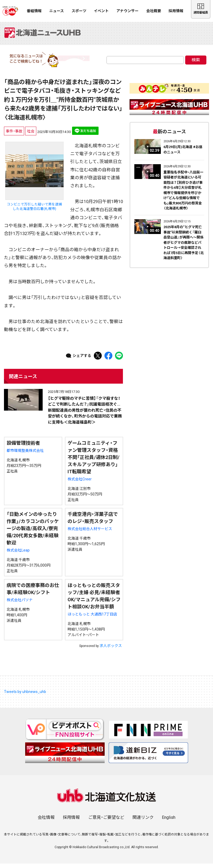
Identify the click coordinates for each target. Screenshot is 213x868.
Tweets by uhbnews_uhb (25, 696)
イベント (101, 11)
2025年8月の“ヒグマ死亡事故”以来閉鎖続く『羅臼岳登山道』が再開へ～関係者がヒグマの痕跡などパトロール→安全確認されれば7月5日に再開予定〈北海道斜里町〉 (184, 247)
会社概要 (154, 11)
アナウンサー (127, 11)
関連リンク (143, 822)
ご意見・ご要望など (106, 822)
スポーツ (79, 11)
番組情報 (34, 11)
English (169, 822)
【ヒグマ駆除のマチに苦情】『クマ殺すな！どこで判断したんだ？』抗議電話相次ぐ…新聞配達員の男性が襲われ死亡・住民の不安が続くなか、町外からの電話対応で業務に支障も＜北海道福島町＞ (85, 415)
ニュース (57, 11)
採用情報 (176, 11)
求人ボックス (111, 650)
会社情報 (46, 822)
